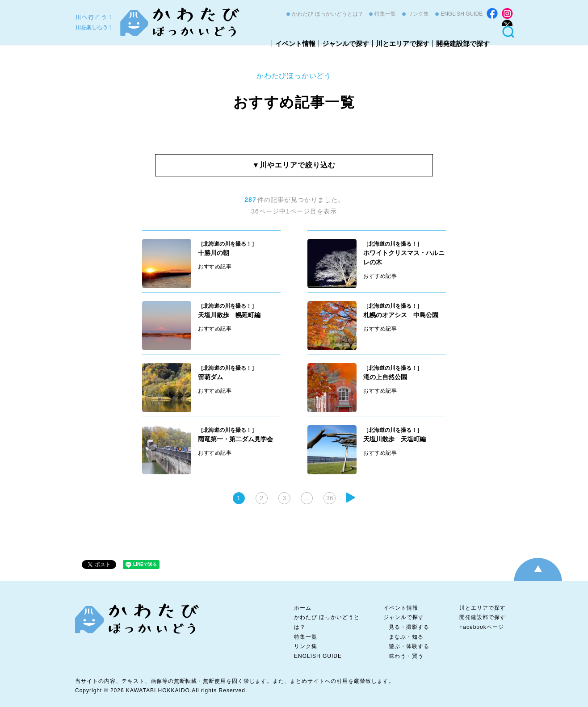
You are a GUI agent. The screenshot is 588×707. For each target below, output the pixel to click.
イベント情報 (295, 44)
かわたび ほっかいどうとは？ (327, 14)
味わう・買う (406, 656)
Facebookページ (482, 627)
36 (330, 498)
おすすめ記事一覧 (294, 102)
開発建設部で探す (463, 44)
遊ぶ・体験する (409, 646)
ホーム (303, 608)
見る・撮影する (409, 627)
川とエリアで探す (403, 44)
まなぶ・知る (406, 637)
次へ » (351, 498)
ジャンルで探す (346, 44)
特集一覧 (385, 14)
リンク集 (418, 14)
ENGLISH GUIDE (462, 14)
